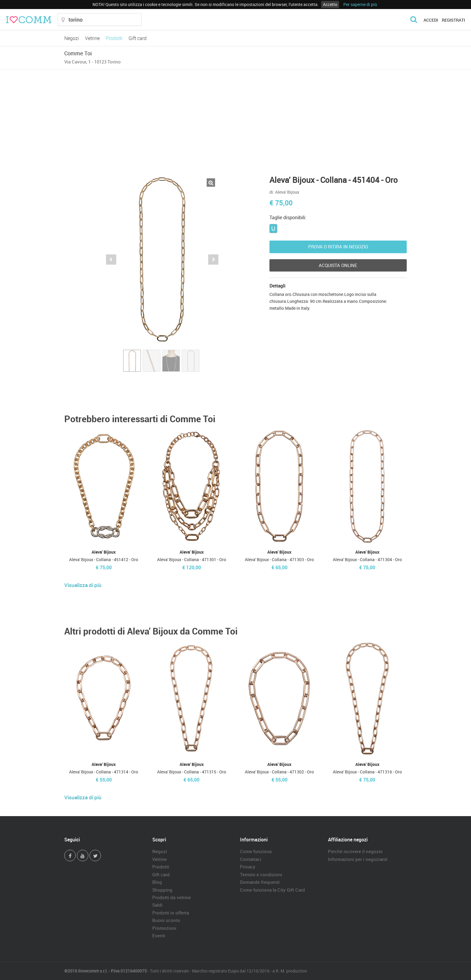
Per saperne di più (360, 4)
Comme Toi (78, 53)
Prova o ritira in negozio (338, 247)
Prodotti (114, 38)
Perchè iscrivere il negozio (355, 851)
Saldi (157, 905)
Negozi (72, 38)
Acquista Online (338, 265)
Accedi (431, 20)
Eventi (159, 935)
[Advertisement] (235, 115)
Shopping (162, 890)
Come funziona (256, 851)
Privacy (248, 867)
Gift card (138, 38)
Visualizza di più (83, 585)
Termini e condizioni (261, 874)
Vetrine (92, 38)
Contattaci (251, 859)
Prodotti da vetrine (172, 897)
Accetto (330, 4)
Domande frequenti (260, 882)
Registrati (453, 20)
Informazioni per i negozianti (358, 859)
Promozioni (164, 928)
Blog (157, 882)
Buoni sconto (166, 920)
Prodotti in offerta (171, 913)
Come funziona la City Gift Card (272, 890)
